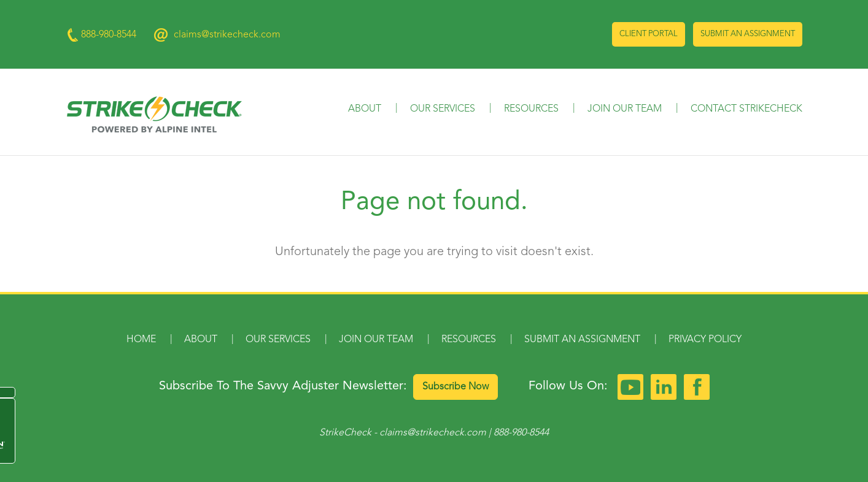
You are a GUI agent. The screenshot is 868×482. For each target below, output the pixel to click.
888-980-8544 (521, 433)
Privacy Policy (705, 340)
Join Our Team (625, 109)
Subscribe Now (455, 387)
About (365, 109)
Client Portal (649, 34)
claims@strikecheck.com (227, 35)
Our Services (443, 109)
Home (141, 340)
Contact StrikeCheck (746, 109)
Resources (531, 109)
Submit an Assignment (748, 34)
